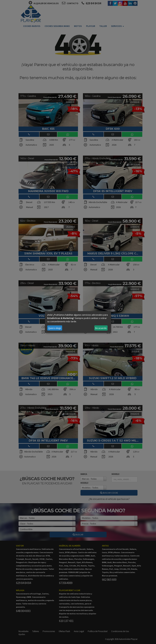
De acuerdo (101, 328)
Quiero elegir (55, 328)
